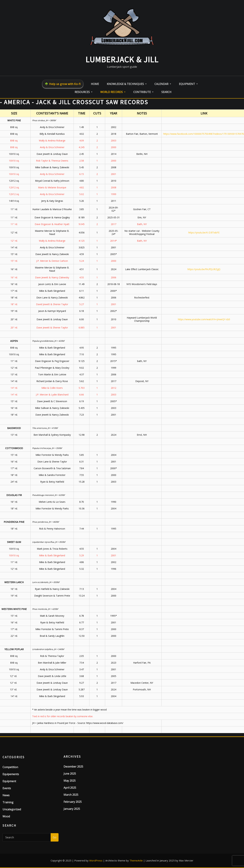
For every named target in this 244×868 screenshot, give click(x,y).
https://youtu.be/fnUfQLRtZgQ (204, 269)
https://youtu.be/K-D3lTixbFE (204, 232)
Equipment (188, 84)
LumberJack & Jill (122, 59)
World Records (113, 92)
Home (95, 84)
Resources (84, 92)
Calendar (163, 84)
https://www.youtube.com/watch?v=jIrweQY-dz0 (204, 319)
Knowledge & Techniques (127, 84)
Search (166, 92)
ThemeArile (136, 860)
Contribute (143, 92)
